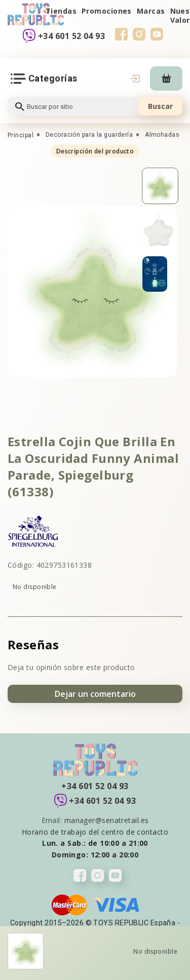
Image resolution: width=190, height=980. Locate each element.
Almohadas (162, 135)
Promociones (107, 11)
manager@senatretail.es (107, 820)
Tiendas (61, 11)
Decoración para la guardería (89, 135)
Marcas (151, 11)
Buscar (160, 106)
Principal (21, 135)
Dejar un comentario (95, 694)
